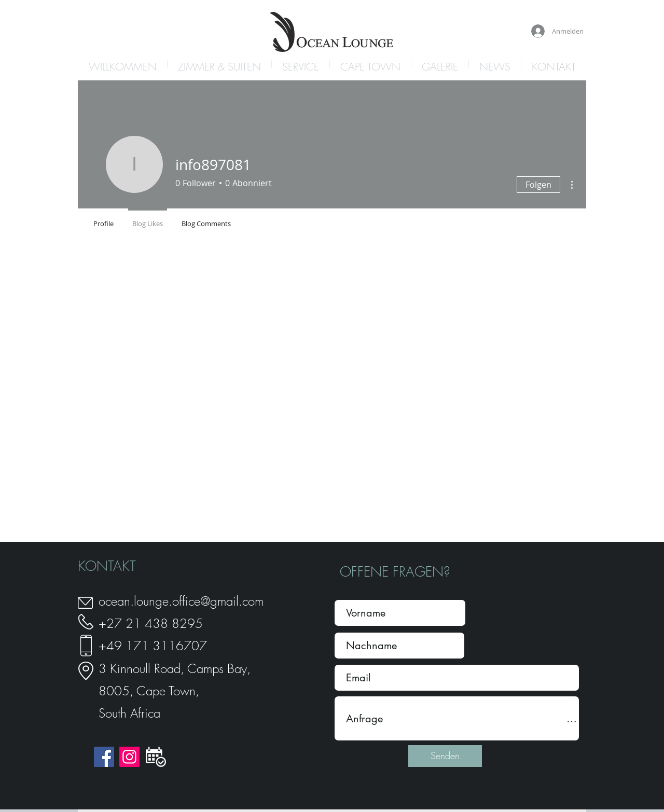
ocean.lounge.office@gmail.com (181, 601)
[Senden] (445, 756)
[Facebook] (104, 757)
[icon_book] (156, 757)
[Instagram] (129, 757)
